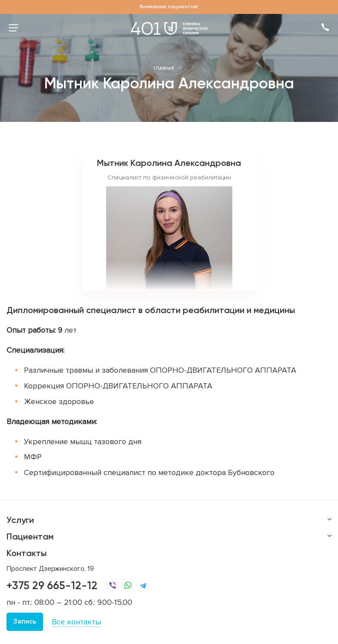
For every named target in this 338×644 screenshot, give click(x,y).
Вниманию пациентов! (169, 7)
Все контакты (76, 622)
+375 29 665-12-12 (52, 586)
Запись (25, 621)
